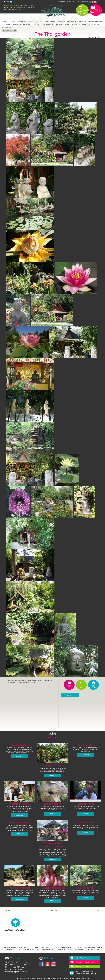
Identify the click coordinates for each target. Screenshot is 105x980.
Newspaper (84, 2)
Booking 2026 (72, 22)
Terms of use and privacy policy (25, 978)
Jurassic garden (53, 804)
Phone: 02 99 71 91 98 (15, 967)
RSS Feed (64, 978)
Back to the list (9, 31)
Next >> (100, 910)
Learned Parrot (86, 804)
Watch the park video (85, 971)
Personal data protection (51, 978)
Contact (69, 2)
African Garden (53, 765)
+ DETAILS (19, 756)
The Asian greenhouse (86, 823)
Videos (9, 27)
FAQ (78, 2)
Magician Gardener (19, 823)
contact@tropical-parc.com (16, 972)
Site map (39, 978)
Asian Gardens (86, 745)
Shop (67, 25)
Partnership (84, 25)
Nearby (74, 25)
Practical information (26, 22)
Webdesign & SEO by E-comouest (79, 978)
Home (4, 27)
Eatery (8, 25)
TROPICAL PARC (12, 962)
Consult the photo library (86, 974)
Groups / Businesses (96, 22)
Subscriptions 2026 (58, 22)
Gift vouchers (43, 22)
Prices (13, 22)
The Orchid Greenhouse (52, 888)
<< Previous (6, 910)
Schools (83, 22)
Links (74, 2)
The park (5, 22)
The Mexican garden (19, 888)
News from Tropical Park (53, 25)
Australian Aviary (19, 804)
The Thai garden (86, 888)
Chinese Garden (19, 745)
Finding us (17, 25)
